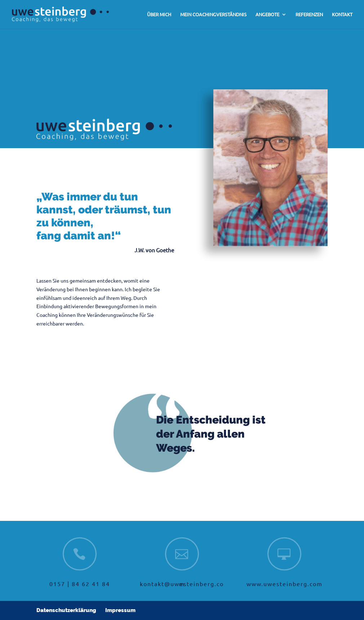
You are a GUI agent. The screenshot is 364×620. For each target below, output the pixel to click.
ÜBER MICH (159, 15)
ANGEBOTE (267, 15)
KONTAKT (342, 15)
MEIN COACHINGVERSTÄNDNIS (213, 15)
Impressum (120, 610)
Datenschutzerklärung (66, 610)
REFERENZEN (309, 15)
